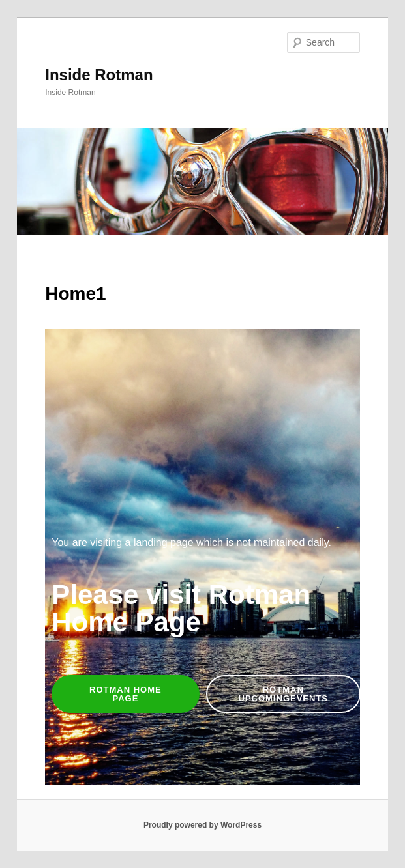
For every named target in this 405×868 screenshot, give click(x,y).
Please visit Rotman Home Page (181, 608)
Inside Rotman (99, 75)
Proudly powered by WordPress (202, 825)
